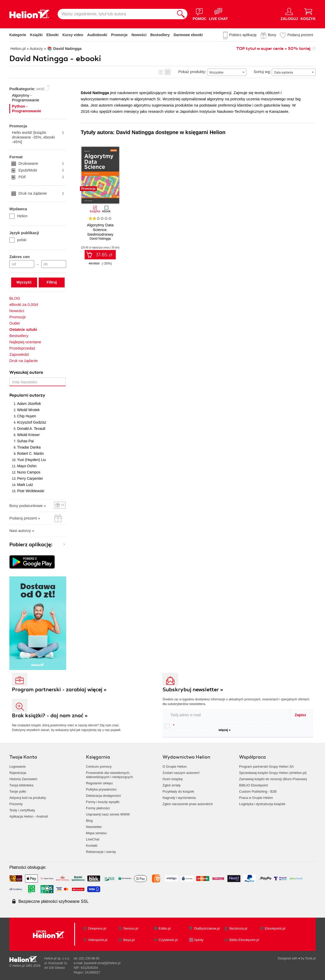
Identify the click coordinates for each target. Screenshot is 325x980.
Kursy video (73, 35)
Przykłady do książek (178, 791)
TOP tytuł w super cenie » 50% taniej (273, 49)
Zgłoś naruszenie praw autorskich (188, 804)
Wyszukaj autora (26, 372)
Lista (161, 72)
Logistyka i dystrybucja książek (262, 804)
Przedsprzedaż (22, 348)
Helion (18, 216)
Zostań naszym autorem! (181, 773)
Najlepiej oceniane (25, 342)
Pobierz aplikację (243, 35)
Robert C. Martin (31, 453)
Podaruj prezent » (25, 518)
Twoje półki (18, 791)
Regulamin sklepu (99, 783)
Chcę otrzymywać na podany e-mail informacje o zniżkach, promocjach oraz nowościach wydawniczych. (219, 728)
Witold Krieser (28, 435)
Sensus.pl (131, 928)
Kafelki (168, 72)
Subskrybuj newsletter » (193, 690)
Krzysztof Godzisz (32, 422)
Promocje (119, 35)
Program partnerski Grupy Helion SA (266, 767)
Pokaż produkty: (192, 72)
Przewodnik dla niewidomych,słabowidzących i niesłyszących (109, 775)
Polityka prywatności (101, 789)
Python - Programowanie (27, 108)
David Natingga (100, 239)
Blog (89, 821)
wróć (40, 89)
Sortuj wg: (262, 72)
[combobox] (227, 72)
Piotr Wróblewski (31, 491)
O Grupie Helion (175, 767)
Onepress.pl (97, 928)
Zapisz (300, 715)
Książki (36, 35)
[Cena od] (22, 264)
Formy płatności (98, 808)
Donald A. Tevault (31, 429)
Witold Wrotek (28, 410)
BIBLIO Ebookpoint (253, 785)
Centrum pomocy (99, 767)
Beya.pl (129, 940)
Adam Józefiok (29, 404)
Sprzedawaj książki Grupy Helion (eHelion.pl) (273, 773)
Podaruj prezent (300, 35)
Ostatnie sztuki (23, 329)
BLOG (15, 298)
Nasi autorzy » (22, 531)
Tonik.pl (310, 958)
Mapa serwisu (96, 833)
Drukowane (41, 163)
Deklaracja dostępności (103, 796)
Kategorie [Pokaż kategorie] (18, 35)
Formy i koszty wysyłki (103, 802)
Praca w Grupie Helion (256, 798)
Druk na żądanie (41, 193)
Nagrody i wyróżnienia (179, 798)
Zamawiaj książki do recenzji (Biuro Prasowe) (273, 779)
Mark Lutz (25, 485)
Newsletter (94, 827)
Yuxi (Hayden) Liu (32, 460)
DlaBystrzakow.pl (207, 928)
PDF (41, 177)
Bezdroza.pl (238, 928)
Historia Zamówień (23, 779)
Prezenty (16, 804)
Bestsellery (160, 35)
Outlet (15, 323)
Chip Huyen (27, 416)
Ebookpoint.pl (275, 928)
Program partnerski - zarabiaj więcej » (59, 690)
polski (18, 240)
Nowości (139, 35)
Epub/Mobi (41, 170)
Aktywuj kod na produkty (28, 798)
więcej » (225, 730)
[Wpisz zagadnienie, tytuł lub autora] (116, 14)
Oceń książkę (173, 779)
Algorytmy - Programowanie (26, 98)
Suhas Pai (25, 441)
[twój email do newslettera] (227, 715)
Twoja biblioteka (21, 785)
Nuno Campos (29, 472)
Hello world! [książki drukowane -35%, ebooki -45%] (38, 137)
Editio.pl (165, 928)
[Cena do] (54, 264)
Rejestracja (18, 773)
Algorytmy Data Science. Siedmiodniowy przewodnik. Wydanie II (100, 232)
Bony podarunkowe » (28, 506)
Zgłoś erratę (171, 785)
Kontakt (92, 846)
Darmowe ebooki (188, 35)
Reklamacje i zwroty (101, 852)
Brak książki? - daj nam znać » (50, 716)
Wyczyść (24, 282)
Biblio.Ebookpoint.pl (244, 940)
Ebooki (53, 35)
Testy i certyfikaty (22, 810)
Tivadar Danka (29, 447)
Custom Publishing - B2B (258, 791)
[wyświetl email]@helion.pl (102, 963)
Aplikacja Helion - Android (29, 816)
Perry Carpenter (30, 478)
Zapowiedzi (19, 354)
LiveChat (93, 839)
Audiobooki (97, 35)
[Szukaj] (181, 14)
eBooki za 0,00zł (24, 304)
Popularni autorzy (27, 395)
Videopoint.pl (98, 940)
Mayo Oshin (27, 466)
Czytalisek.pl (168, 940)
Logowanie (18, 767)
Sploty (199, 940)
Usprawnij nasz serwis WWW (108, 814)
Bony (272, 35)
